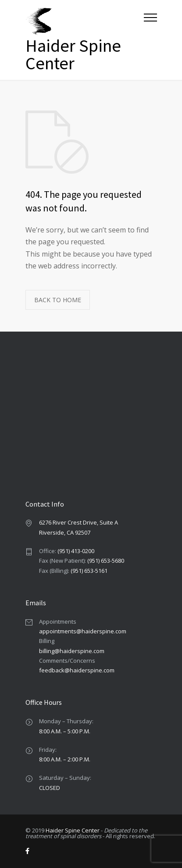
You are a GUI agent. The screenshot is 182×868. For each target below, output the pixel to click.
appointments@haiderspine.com (83, 631)
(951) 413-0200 (76, 551)
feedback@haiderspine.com (77, 670)
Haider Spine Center (73, 830)
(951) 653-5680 (106, 561)
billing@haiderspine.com (72, 651)
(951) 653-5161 (89, 571)
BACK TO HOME (58, 300)
